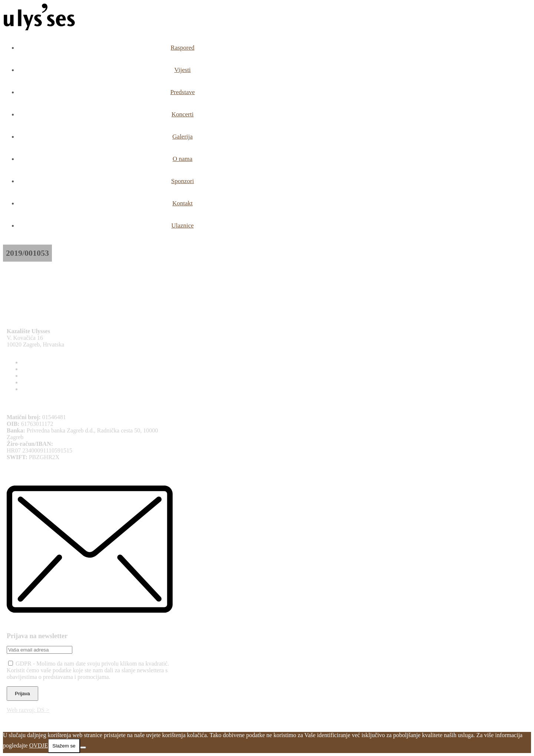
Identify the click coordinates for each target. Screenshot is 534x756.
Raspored (182, 48)
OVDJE (39, 745)
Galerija (183, 137)
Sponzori (182, 181)
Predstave (182, 92)
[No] (83, 747)
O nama (183, 159)
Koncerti (182, 114)
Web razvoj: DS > (28, 710)
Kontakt (183, 203)
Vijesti (182, 70)
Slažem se (64, 746)
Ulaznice (182, 226)
